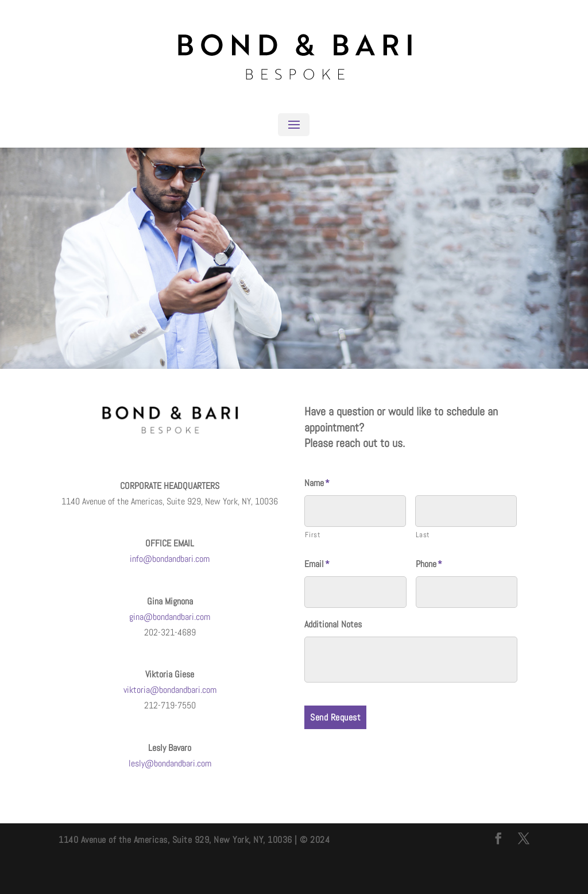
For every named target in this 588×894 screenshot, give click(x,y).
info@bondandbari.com (170, 559)
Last (423, 535)
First (313, 535)
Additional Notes (333, 625)
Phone (429, 564)
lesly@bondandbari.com (170, 763)
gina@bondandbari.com (170, 617)
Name (317, 483)
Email (317, 564)
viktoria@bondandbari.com (170, 690)
